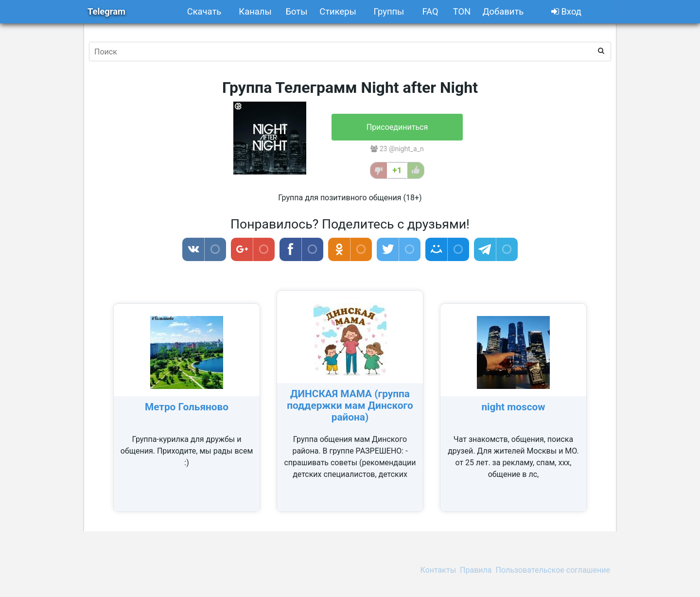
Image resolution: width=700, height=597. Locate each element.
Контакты (438, 570)
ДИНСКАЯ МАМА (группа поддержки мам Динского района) (350, 405)
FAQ (430, 11)
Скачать (204, 11)
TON (462, 11)
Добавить (503, 11)
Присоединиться (397, 127)
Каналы (255, 11)
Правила (476, 570)
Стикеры (338, 11)
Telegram (106, 11)
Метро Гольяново (187, 407)
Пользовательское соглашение (553, 570)
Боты (296, 11)
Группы (389, 11)
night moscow (513, 407)
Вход (566, 11)
